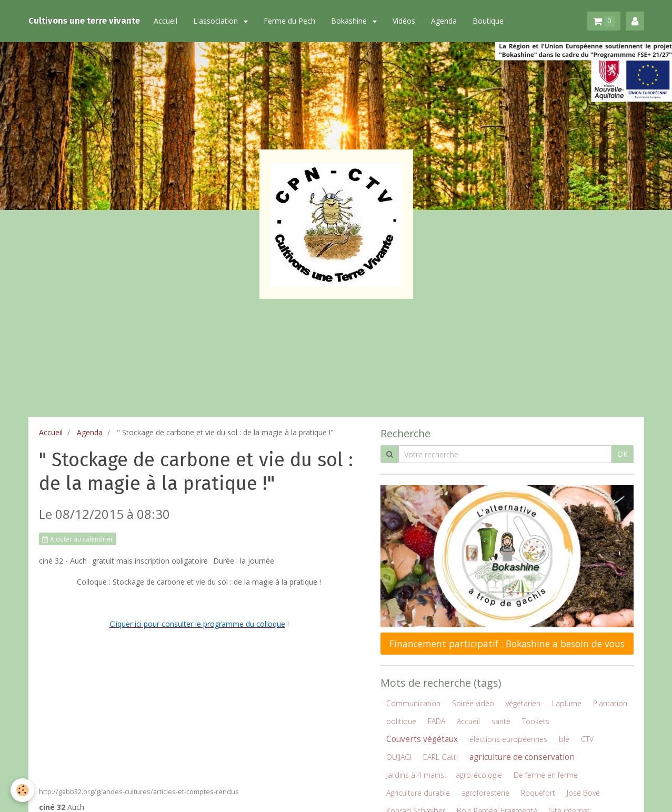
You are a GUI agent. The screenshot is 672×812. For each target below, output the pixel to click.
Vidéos (406, 21)
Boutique (490, 21)
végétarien (523, 703)
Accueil (168, 21)
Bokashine (352, 21)
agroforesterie (485, 793)
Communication (413, 703)
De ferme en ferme (546, 775)
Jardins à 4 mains (415, 775)
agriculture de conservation (522, 757)
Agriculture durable (418, 793)
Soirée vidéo (473, 703)
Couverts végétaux (422, 739)
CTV (587, 739)
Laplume (567, 703)
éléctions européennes (508, 739)
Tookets (536, 721)
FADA (437, 721)
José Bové (583, 793)
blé (564, 739)
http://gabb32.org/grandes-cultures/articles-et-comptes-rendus (139, 792)
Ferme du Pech (292, 21)
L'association (219, 21)
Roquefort (538, 793)
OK (623, 454)
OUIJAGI (399, 757)
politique (401, 721)
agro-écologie (479, 775)
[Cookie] (22, 790)
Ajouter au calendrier (78, 539)
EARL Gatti (440, 757)
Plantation (610, 703)
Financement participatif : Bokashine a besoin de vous (507, 644)
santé (501, 721)
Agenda (446, 21)
